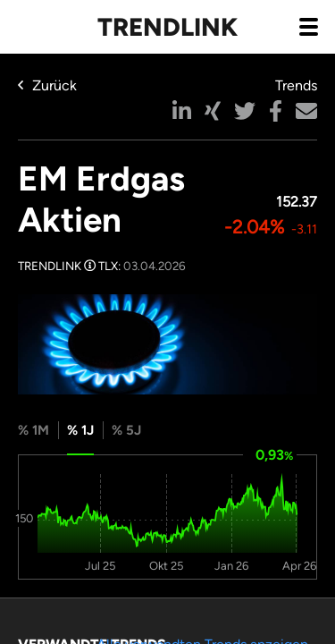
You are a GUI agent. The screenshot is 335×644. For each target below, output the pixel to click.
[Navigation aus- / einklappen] (308, 26)
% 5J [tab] (126, 430)
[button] (182, 111)
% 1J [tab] (80, 430)
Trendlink (167, 27)
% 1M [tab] (33, 430)
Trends (296, 85)
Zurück (47, 85)
